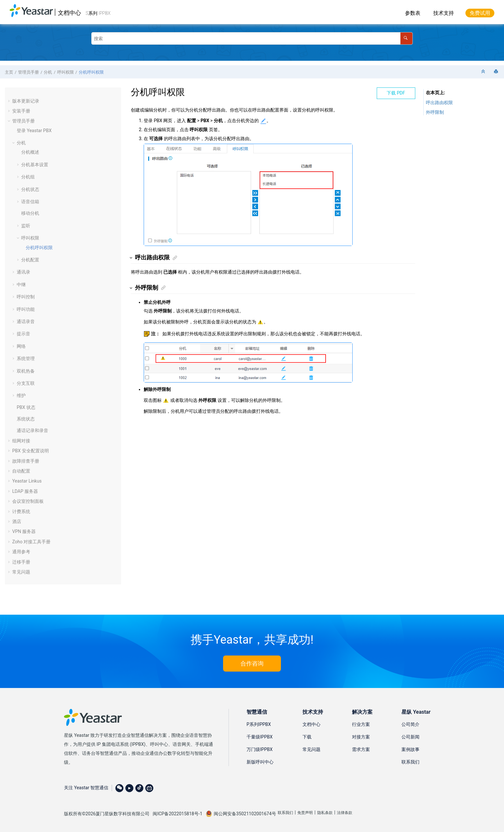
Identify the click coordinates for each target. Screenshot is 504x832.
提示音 (23, 334)
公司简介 (410, 724)
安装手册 (21, 111)
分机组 (28, 177)
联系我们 (410, 762)
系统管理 (26, 358)
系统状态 (26, 419)
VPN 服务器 (24, 531)
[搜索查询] (252, 38)
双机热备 (26, 371)
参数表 (413, 13)
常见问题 (21, 572)
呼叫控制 (26, 297)
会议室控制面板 (28, 501)
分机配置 (30, 260)
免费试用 (480, 13)
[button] (10, 101)
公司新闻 (410, 737)
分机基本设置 (35, 165)
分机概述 (30, 152)
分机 (48, 72)
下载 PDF (396, 93)
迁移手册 (21, 562)
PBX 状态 (26, 407)
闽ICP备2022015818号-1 (177, 814)
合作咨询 (252, 663)
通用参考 (21, 552)
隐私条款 (325, 813)
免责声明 (305, 813)
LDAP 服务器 (25, 491)
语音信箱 (30, 202)
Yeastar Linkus (27, 481)
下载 (307, 737)
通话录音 (26, 321)
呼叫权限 (66, 72)
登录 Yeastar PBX (34, 131)
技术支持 (444, 13)
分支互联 (26, 383)
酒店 (17, 521)
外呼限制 (435, 112)
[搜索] (406, 38)
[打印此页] (497, 72)
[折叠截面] (484, 72)
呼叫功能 (26, 309)
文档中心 (69, 13)
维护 (21, 395)
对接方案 (361, 737)
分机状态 (30, 189)
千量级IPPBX (260, 737)
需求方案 (361, 749)
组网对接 (21, 441)
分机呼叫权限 (91, 72)
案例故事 (410, 749)
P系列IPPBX (259, 724)
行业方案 (361, 724)
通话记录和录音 (32, 430)
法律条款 (345, 813)
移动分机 (30, 213)
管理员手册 (28, 72)
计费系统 (21, 511)
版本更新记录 (26, 101)
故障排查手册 (26, 461)
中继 (21, 285)
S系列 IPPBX (98, 13)
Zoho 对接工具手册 (31, 542)
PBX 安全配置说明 (31, 451)
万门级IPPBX (260, 749)
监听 (26, 226)
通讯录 (23, 272)
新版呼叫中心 (260, 762)
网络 (21, 346)
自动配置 (21, 471)
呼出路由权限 (439, 103)
